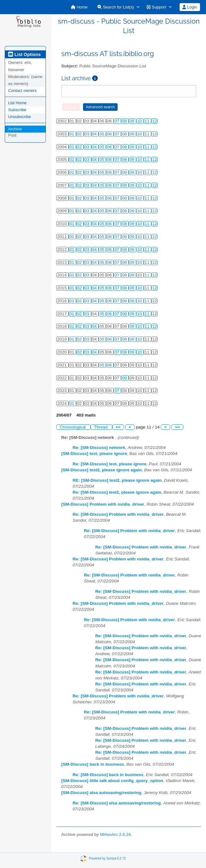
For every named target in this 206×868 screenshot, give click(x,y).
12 (155, 121)
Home (79, 7)
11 (148, 121)
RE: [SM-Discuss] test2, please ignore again (117, 480)
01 (72, 134)
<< (118, 427)
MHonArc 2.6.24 (115, 834)
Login (190, 7)
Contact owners (22, 91)
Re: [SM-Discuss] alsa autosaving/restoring (117, 803)
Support (156, 7)
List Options (24, 54)
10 (140, 121)
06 (110, 134)
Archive (15, 129)
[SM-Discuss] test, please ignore (94, 454)
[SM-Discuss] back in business (93, 764)
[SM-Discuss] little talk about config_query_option (112, 781)
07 (117, 121)
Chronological (73, 427)
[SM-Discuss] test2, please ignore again (102, 470)
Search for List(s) (116, 7)
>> (177, 427)
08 (125, 121)
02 (80, 134)
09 (133, 121)
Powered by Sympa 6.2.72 (107, 858)
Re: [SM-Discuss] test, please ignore (110, 464)
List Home (17, 103)
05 (102, 134)
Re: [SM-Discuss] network (99, 448)
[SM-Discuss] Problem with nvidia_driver (103, 504)
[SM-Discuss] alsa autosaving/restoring (101, 793)
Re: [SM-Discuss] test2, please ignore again (117, 492)
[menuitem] (79, 7)
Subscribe (17, 110)
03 (88, 134)
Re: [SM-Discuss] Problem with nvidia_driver (118, 514)
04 (95, 134)
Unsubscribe (19, 117)
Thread (101, 427)
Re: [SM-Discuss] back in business (108, 775)
